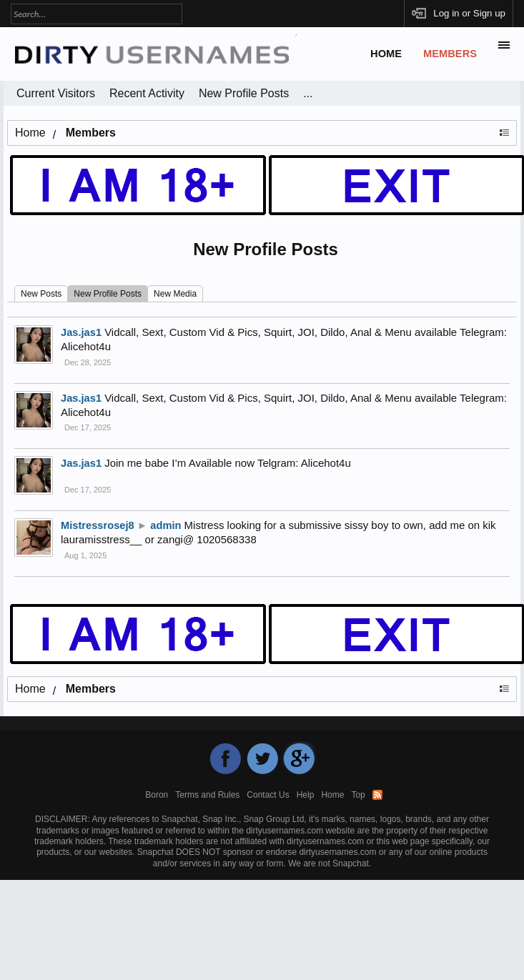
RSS (377, 795)
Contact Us (268, 795)
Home (386, 54)
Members (450, 54)
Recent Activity (147, 93)
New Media (175, 294)
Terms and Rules (207, 795)
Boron (157, 795)
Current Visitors (56, 93)
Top (358, 795)
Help (306, 795)
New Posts (41, 294)
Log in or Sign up (469, 13)
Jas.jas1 (81, 398)
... (308, 93)
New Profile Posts (108, 294)
